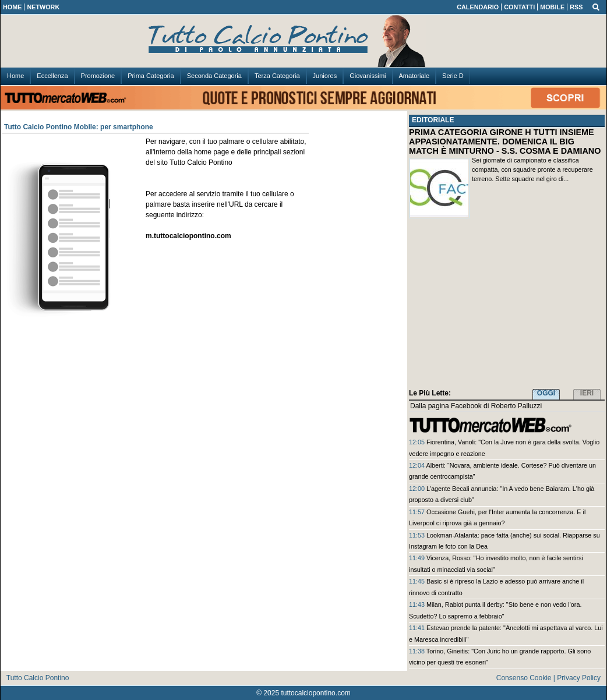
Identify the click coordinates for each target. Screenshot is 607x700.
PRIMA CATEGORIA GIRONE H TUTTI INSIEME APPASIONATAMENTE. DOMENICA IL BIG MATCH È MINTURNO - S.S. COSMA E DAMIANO (505, 142)
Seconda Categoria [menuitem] (214, 76)
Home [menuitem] (15, 76)
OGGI (546, 393)
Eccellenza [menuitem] (52, 76)
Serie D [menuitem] (453, 76)
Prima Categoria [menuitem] (151, 76)
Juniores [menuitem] (325, 76)
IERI (587, 393)
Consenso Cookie (524, 678)
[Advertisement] (507, 306)
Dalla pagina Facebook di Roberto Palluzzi (476, 406)
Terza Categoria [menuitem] (277, 76)
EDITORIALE (433, 120)
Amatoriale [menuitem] (414, 76)
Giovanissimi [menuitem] (368, 76)
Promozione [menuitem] (98, 76)
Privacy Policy (579, 678)
